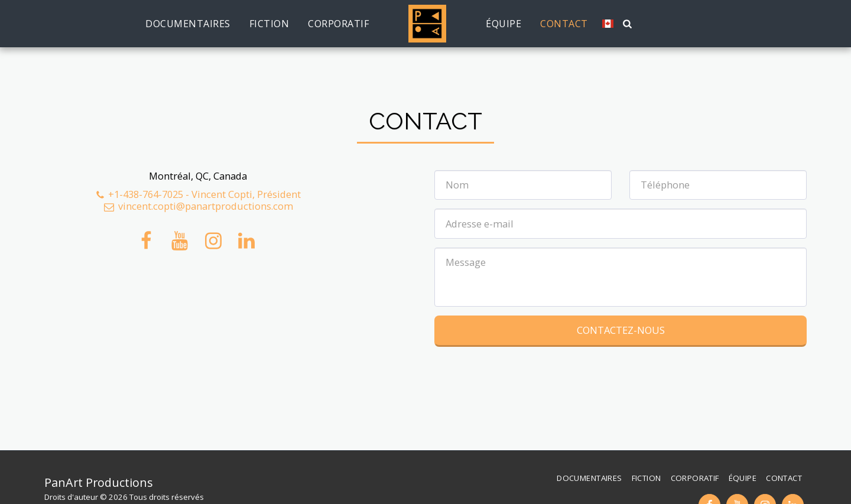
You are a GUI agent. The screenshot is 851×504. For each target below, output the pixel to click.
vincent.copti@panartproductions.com (198, 206)
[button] (622, 24)
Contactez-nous (621, 330)
